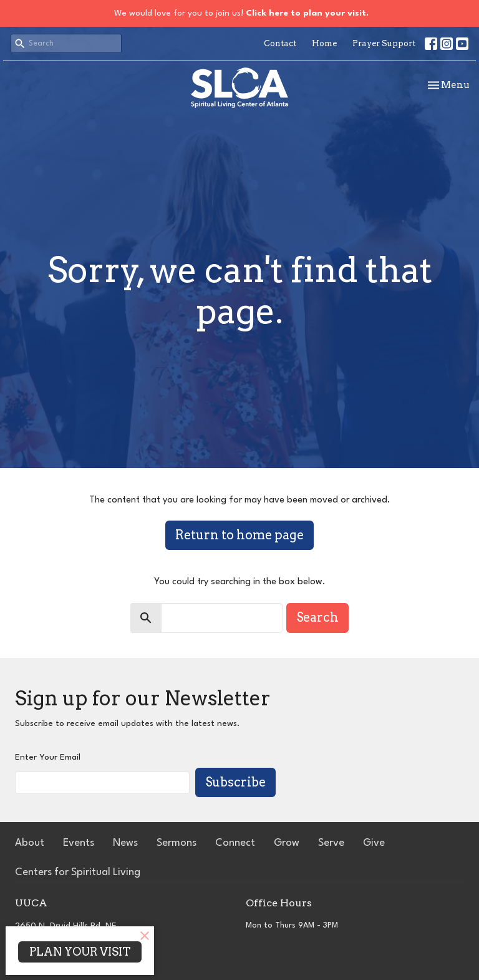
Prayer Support (384, 43)
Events (79, 843)
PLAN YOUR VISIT (80, 952)
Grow (287, 843)
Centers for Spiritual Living (78, 872)
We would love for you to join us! (241, 13)
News (125, 843)
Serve (331, 843)
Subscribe (235, 782)
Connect (235, 843)
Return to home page (239, 535)
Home (324, 43)
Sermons (177, 843)
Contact (280, 43)
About (30, 843)
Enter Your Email (48, 757)
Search (317, 617)
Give (374, 843)
